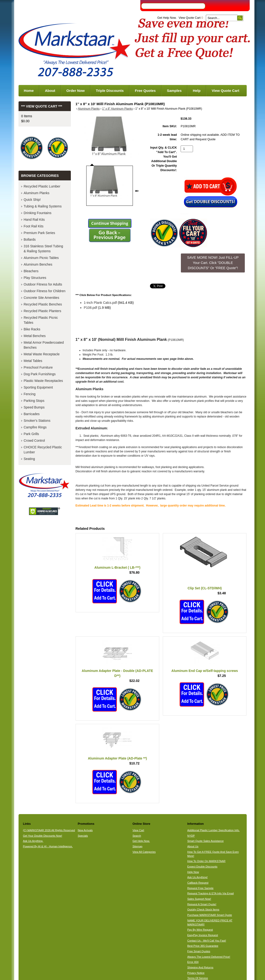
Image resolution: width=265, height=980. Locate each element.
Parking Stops (34, 401)
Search (137, 836)
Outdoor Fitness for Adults (43, 284)
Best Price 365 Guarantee (203, 946)
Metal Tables (33, 361)
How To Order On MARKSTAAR (206, 861)
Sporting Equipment (38, 387)
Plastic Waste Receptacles (43, 381)
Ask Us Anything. (33, 841)
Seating (29, 459)
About (50, 91)
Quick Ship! (32, 200)
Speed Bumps (34, 407)
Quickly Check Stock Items (203, 910)
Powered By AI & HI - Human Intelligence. (48, 846)
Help (197, 91)
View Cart (138, 830)
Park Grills (31, 434)
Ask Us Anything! (198, 877)
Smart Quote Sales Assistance (205, 841)
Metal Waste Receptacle (42, 354)
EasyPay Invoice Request (203, 935)
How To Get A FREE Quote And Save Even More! (213, 854)
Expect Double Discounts (202, 867)
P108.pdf (91, 308)
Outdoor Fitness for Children (45, 291)
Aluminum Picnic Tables (41, 258)
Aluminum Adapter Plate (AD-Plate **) (117, 758)
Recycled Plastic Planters (43, 311)
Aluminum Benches (38, 264)
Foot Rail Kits (34, 226)
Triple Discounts (110, 91)
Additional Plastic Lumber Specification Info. (213, 830)
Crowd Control (34, 441)
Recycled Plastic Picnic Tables (41, 320)
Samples (174, 91)
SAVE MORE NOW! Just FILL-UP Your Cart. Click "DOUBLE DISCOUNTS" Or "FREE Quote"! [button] (213, 263)
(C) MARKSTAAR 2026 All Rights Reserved (49, 830)
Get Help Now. (167, 18)
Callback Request (198, 883)
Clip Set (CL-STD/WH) (205, 588)
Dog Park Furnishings (40, 374)
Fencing (30, 394)
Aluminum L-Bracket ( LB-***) (117, 567)
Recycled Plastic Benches (43, 304)
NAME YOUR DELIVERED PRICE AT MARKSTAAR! (210, 922)
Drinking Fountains (38, 213)
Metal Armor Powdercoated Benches (44, 345)
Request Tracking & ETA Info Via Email (210, 893)
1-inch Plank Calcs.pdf (100, 303)
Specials (83, 836)
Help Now (193, 872)
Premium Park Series (39, 233)
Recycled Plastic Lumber (42, 186)
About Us (193, 846)
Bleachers (31, 271)
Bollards (30, 239)
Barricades (32, 414)
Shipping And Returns (200, 967)
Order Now (75, 91)
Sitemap (137, 846)
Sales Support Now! (199, 899)
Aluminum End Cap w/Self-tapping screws (205, 671)
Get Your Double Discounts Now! (42, 836)
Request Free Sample (200, 888)
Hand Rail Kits (34, 220)
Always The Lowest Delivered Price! (209, 957)
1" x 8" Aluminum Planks (118, 109)
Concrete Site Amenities (41, 298)
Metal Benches (35, 336)
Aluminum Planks (89, 109)
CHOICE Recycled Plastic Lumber (43, 450)
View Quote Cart (191, 18)
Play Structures (35, 278)
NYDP (191, 836)
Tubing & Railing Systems (43, 206)
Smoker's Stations (37, 421)
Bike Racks (32, 329)
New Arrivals (85, 830)
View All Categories (144, 852)
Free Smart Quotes (199, 951)
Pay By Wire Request (200, 930)
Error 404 (193, 962)
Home (29, 91)
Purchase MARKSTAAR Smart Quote (210, 915)
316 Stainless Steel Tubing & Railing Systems (43, 249)
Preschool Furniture (38, 367)
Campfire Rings (35, 427)
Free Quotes (145, 91)
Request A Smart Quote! (202, 904)
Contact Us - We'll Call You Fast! (207, 941)
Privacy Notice (196, 973)
